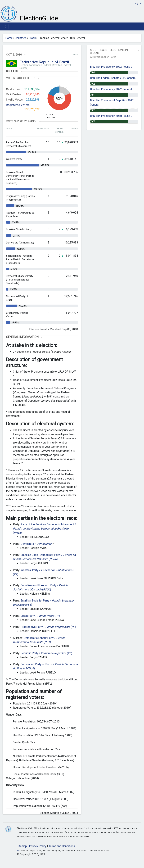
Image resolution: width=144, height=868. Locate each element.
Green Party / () (40, 616)
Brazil (32, 38)
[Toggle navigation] (6, 26)
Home (9, 38)
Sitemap (22, 846)
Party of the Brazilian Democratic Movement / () (44, 529)
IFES (19, 851)
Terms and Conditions (62, 846)
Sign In (138, 3)
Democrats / (36, 544)
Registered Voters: (18, 105)
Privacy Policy (38, 846)
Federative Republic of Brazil (44, 62)
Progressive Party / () (48, 627)
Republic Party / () (46, 653)
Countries (21, 38)
